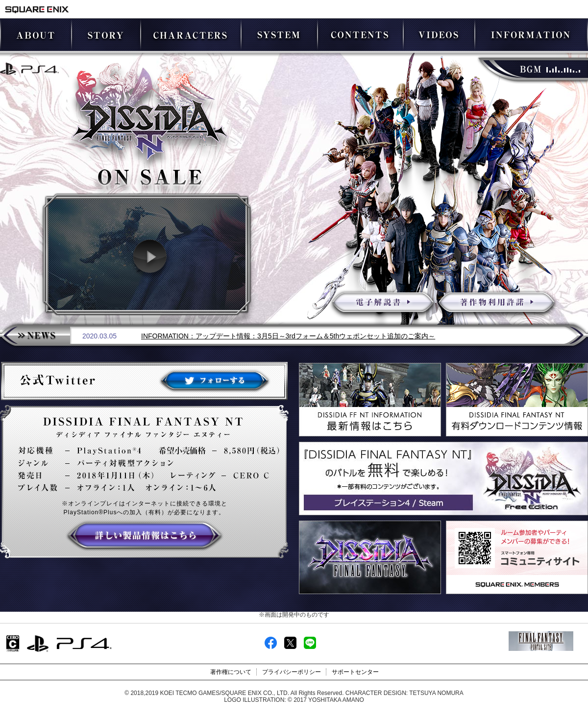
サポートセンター (355, 672)
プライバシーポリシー (292, 672)
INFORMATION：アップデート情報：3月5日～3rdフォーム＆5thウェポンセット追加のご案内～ (288, 336)
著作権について (231, 672)
